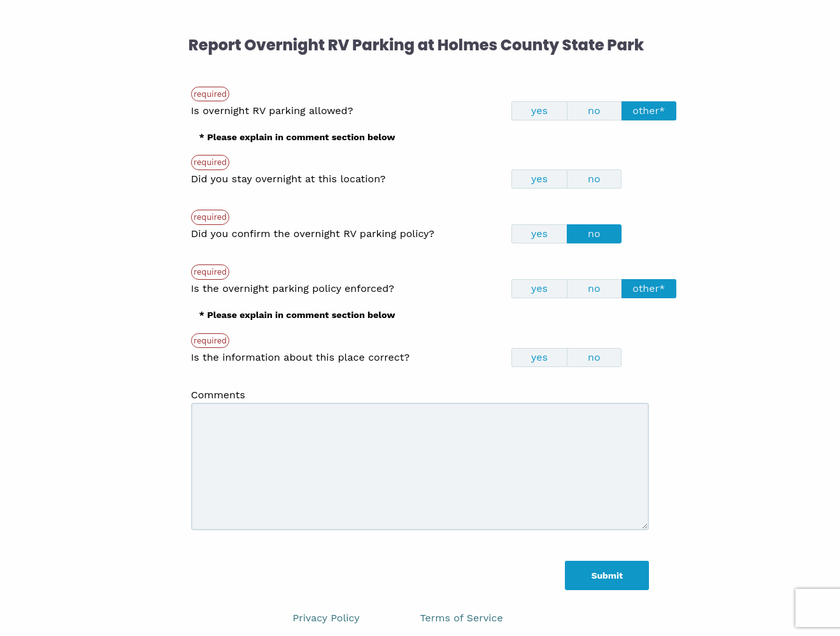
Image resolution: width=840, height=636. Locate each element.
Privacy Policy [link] (326, 618)
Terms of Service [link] (462, 618)
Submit (607, 575)
